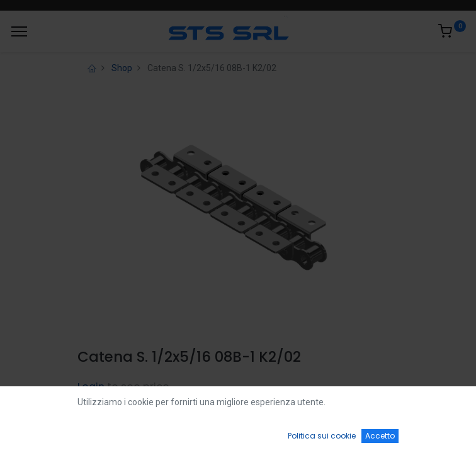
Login (91, 387)
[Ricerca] (139, 432)
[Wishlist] (337, 432)
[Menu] (19, 31)
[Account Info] (435, 432)
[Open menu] (238, 435)
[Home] (42, 432)
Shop (122, 68)
